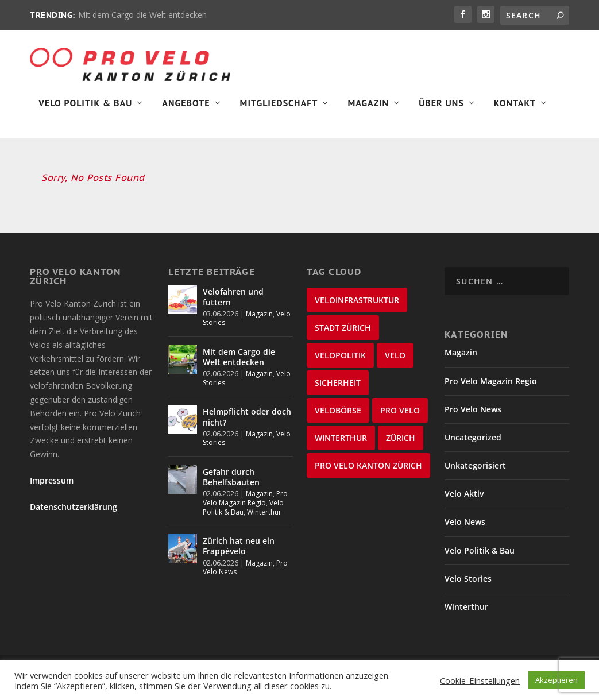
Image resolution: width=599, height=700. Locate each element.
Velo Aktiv (464, 498)
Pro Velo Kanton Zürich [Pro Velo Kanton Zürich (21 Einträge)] (368, 470)
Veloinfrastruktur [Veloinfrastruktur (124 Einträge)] (357, 305)
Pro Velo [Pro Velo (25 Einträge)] (400, 415)
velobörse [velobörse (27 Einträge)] (338, 415)
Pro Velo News (473, 414)
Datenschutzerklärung (74, 512)
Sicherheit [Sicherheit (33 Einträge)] (338, 387)
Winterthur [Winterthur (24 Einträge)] (341, 442)
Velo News (465, 527)
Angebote (186, 107)
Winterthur (264, 517)
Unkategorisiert (475, 470)
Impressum (52, 485)
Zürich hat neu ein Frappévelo (239, 550)
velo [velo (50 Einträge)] (395, 360)
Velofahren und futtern (233, 301)
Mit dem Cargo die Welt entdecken (142, 15)
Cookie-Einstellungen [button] (480, 680)
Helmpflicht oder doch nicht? (247, 422)
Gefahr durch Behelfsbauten (231, 482)
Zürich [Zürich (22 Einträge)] (401, 442)
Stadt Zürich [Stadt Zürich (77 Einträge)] (343, 332)
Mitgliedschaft (279, 107)
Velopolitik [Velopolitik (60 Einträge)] (340, 360)
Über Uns (441, 107)
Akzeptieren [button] (557, 680)
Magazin (368, 107)
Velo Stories (468, 583)
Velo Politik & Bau (85, 107)
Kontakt (515, 107)
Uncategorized (473, 442)
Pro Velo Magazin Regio (245, 503)
